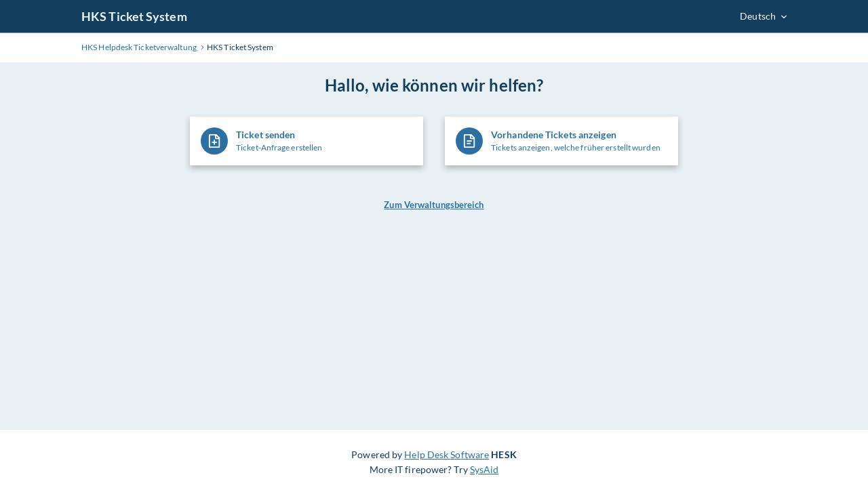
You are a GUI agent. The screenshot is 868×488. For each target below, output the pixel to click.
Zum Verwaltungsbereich (434, 205)
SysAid (485, 469)
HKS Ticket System (134, 16)
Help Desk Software (447, 454)
